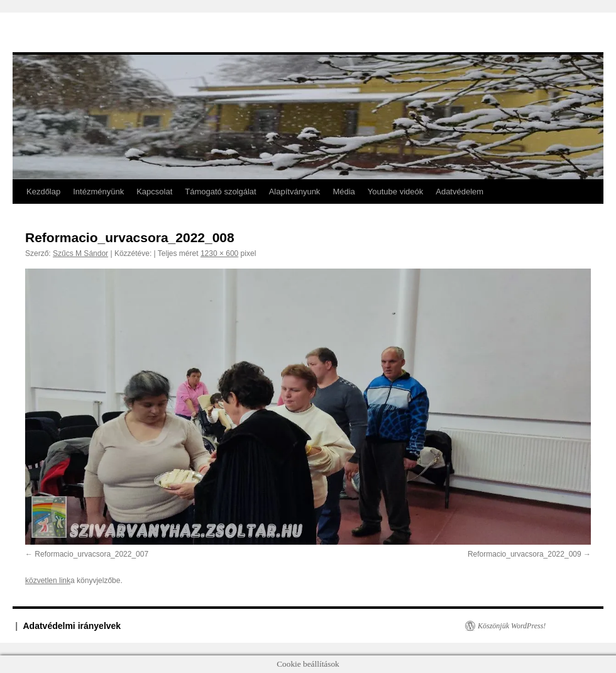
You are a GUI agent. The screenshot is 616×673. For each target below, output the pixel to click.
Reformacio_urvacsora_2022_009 (525, 554)
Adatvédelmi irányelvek (72, 626)
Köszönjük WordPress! (512, 626)
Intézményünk (98, 192)
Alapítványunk (295, 192)
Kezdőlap (43, 192)
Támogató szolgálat (220, 192)
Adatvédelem (459, 192)
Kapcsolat (154, 192)
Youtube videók (395, 192)
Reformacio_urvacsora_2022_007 (91, 554)
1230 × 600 (219, 253)
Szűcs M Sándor (80, 253)
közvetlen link (48, 581)
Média (344, 192)
